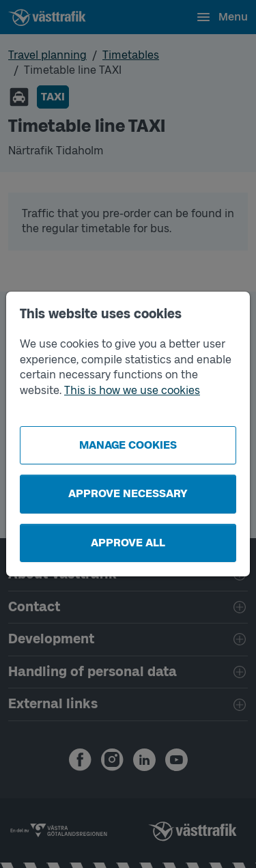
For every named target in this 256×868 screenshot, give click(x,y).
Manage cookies (128, 445)
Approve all (128, 543)
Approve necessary (128, 493)
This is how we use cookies (132, 390)
